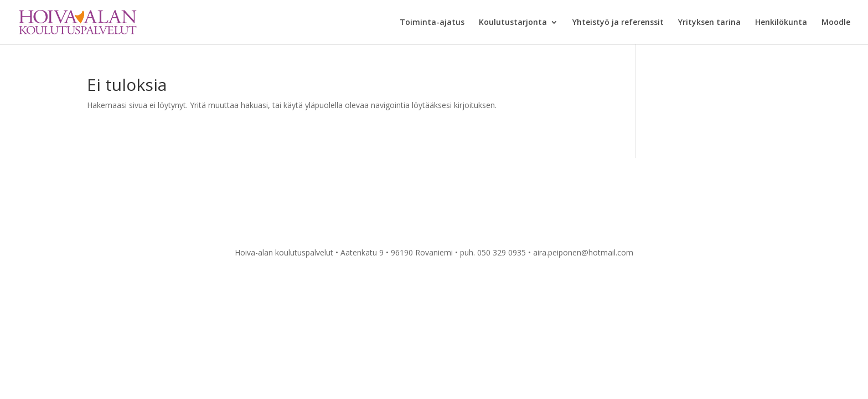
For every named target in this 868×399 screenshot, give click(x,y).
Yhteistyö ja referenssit (618, 23)
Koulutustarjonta (513, 23)
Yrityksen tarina (709, 23)
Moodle (836, 23)
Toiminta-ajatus (432, 23)
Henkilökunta (781, 23)
